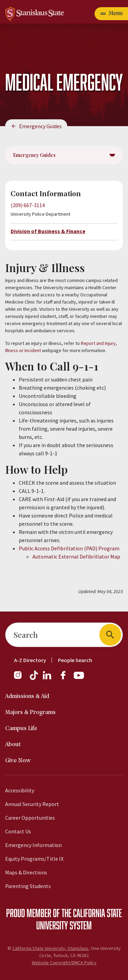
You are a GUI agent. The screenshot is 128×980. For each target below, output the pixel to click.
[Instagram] (20, 679)
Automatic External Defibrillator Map (76, 556)
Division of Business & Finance (48, 231)
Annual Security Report (32, 804)
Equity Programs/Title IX (34, 859)
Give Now (18, 761)
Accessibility (20, 790)
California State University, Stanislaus (50, 948)
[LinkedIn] (47, 679)
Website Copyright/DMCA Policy (64, 963)
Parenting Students (28, 886)
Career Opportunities (30, 818)
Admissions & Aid (27, 696)
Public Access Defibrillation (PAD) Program (69, 548)
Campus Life (21, 729)
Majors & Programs (30, 713)
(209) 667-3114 (28, 205)
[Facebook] (66, 679)
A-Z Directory (30, 660)
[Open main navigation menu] (111, 14)
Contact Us (18, 831)
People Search (75, 660)
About (13, 745)
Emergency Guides (40, 126)
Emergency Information (33, 845)
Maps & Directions (26, 872)
